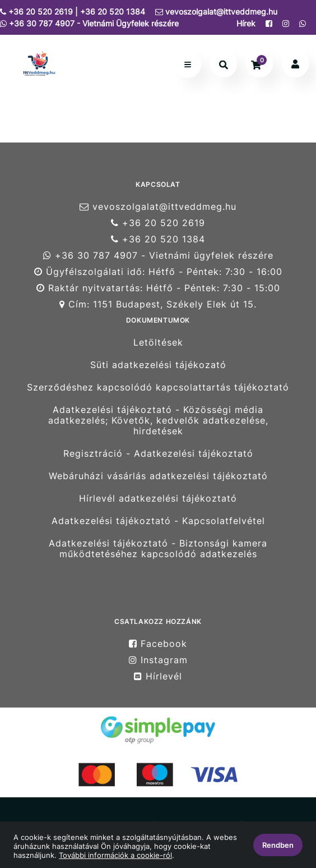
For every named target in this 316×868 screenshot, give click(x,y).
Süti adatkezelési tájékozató (158, 365)
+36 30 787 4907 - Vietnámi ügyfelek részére (158, 256)
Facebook (158, 644)
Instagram (158, 660)
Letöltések (158, 342)
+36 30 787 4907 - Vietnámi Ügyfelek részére (89, 23)
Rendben (278, 845)
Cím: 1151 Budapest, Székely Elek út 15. (158, 304)
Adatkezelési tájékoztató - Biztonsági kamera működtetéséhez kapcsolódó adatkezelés (158, 549)
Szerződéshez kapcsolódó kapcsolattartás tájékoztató (158, 387)
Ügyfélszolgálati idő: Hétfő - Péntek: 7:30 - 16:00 (158, 272)
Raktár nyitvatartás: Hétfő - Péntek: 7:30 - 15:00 (158, 288)
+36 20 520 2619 (158, 223)
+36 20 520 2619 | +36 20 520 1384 (73, 12)
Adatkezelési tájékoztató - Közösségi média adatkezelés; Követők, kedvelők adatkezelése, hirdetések (158, 421)
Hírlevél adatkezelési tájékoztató (158, 499)
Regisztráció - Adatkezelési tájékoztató (158, 454)
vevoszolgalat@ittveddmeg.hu (216, 12)
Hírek (246, 23)
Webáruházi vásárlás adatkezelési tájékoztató (158, 476)
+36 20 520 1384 (158, 239)
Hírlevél (158, 676)
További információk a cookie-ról (115, 855)
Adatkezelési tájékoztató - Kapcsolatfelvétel (158, 521)
